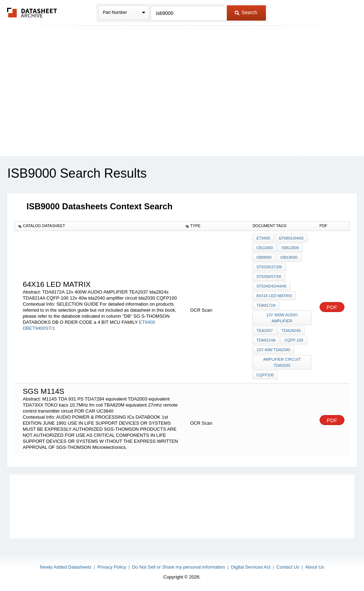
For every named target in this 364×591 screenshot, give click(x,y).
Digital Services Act (251, 567)
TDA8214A (266, 340)
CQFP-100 (294, 340)
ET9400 (147, 322)
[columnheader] (98, 226)
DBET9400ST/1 (39, 328)
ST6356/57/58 (269, 276)
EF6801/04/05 (291, 238)
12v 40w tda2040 (273, 350)
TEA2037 (264, 331)
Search (246, 12)
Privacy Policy (112, 567)
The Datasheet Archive (32, 13)
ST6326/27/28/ (269, 267)
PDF (332, 307)
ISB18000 (289, 257)
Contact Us (288, 567)
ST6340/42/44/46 (271, 286)
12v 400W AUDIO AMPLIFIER (282, 318)
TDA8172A (266, 305)
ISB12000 (290, 248)
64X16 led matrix (274, 296)
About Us (314, 567)
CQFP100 (265, 375)
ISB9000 (264, 257)
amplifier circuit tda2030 (282, 362)
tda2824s (291, 331)
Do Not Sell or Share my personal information (178, 567)
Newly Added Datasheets (66, 567)
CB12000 (264, 248)
